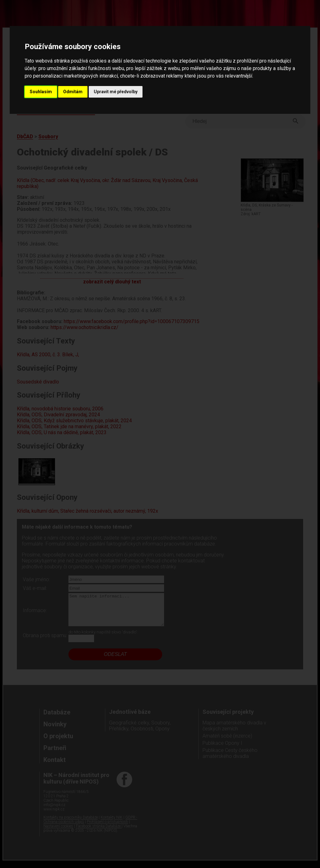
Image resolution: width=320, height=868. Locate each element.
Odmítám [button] (73, 92)
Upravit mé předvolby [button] (116, 92)
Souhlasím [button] (41, 92)
